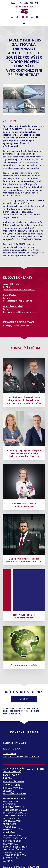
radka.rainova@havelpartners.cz (23, 757)
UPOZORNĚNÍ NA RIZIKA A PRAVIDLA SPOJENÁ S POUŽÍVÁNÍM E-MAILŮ (14, 790)
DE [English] (28, 17)
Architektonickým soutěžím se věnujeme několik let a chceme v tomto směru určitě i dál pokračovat (24, 400)
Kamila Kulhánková (23, 154)
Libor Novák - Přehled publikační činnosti (24, 616)
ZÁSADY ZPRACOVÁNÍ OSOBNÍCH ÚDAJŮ (14, 770)
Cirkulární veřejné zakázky (24, 665)
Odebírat (24, 699)
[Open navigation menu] (24, 23)
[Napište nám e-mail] (37, 17)
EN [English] (22, 17)
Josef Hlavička (28, 151)
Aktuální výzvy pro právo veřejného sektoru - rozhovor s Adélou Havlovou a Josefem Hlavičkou (24, 454)
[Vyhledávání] (12, 17)
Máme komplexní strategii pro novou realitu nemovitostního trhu (24, 560)
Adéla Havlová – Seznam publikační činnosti (24, 505)
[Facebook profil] (38, 769)
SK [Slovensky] (17, 17)
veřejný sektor (37, 157)
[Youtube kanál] (43, 769)
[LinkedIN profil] (32, 17)
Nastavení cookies (14, 782)
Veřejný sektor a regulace (17, 326)
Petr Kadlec (10, 295)
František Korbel (13, 307)
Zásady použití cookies (12, 777)
